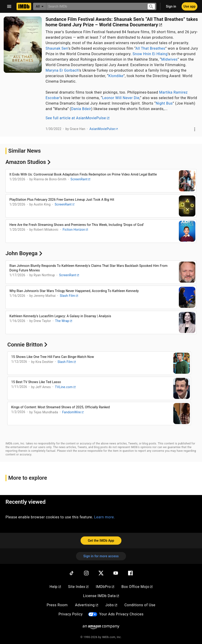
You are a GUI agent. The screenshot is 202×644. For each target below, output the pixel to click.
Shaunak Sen (57, 48)
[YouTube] (116, 573)
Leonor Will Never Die (121, 98)
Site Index (78, 587)
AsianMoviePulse (103, 129)
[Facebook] (130, 573)
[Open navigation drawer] (9, 6)
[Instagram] (86, 573)
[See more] (195, 129)
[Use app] (189, 6)
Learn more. (105, 517)
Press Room (57, 605)
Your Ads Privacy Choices (121, 614)
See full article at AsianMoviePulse (77, 118)
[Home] (24, 6)
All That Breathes (150, 48)
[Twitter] (101, 573)
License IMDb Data (101, 596)
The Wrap (63, 321)
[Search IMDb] (95, 6)
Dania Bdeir (81, 109)
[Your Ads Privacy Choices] (93, 614)
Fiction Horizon (75, 230)
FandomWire (73, 412)
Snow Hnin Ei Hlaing (150, 54)
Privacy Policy (71, 614)
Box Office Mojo (137, 587)
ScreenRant (80, 179)
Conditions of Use (140, 605)
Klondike (116, 76)
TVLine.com (65, 387)
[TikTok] (72, 573)
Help (55, 587)
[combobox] (95, 6)
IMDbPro (105, 587)
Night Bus (164, 103)
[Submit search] (151, 7)
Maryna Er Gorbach (62, 70)
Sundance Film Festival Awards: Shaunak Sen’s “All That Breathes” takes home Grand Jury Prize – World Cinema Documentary (122, 22)
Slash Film (69, 296)
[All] (40, 6)
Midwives (169, 59)
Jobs (111, 605)
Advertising (87, 605)
